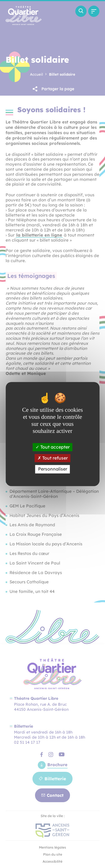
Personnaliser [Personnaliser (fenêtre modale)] (53, 469)
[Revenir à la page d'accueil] (24, 23)
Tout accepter (53, 447)
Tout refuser (53, 458)
